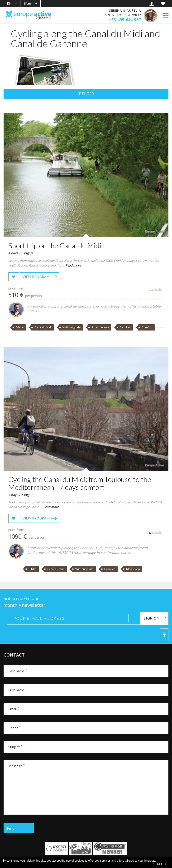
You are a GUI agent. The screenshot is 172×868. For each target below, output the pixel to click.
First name (17, 690)
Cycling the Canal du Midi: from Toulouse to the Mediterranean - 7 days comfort (80, 483)
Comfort (147, 327)
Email (14, 709)
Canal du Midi (43, 327)
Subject (15, 747)
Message (17, 766)
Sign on (152, 618)
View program (36, 277)
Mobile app (133, 569)
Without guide (72, 327)
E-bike (20, 327)
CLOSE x (160, 864)
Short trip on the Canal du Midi (55, 245)
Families (125, 327)
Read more (73, 265)
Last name (18, 671)
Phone (14, 728)
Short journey (100, 327)
